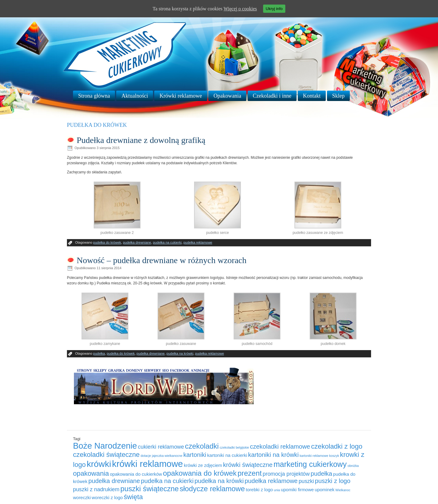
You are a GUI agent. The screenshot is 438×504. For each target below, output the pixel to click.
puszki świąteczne (150, 489)
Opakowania (227, 96)
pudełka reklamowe (198, 242)
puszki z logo (333, 481)
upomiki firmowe (297, 490)
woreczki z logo (107, 497)
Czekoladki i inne (272, 96)
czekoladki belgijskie (234, 447)
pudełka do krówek (107, 242)
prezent (250, 473)
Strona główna (94, 96)
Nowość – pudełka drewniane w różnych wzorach (162, 260)
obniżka (353, 466)
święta (133, 497)
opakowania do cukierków (136, 474)
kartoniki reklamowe (314, 456)
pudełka (99, 353)
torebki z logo (259, 490)
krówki (99, 464)
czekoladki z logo (337, 446)
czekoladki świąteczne (106, 455)
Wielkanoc (343, 490)
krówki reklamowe (147, 464)
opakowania (91, 473)
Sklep (338, 96)
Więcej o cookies (240, 9)
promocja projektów (286, 474)
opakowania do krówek (200, 473)
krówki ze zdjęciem (203, 465)
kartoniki (195, 455)
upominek (325, 490)
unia (277, 490)
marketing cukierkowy (310, 464)
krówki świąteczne (248, 465)
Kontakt (312, 96)
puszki (306, 481)
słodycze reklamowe (212, 489)
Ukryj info (274, 9)
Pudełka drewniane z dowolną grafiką (141, 140)
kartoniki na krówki (273, 455)
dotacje (146, 456)
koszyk (334, 456)
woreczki (82, 497)
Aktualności (135, 96)
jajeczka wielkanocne (167, 456)
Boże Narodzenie (105, 446)
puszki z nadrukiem (96, 489)
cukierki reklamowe (161, 447)
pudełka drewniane (137, 242)
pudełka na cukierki (167, 242)
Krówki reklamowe (181, 96)
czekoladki (202, 446)
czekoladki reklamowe (280, 447)
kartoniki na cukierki (227, 455)
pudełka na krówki (180, 353)
